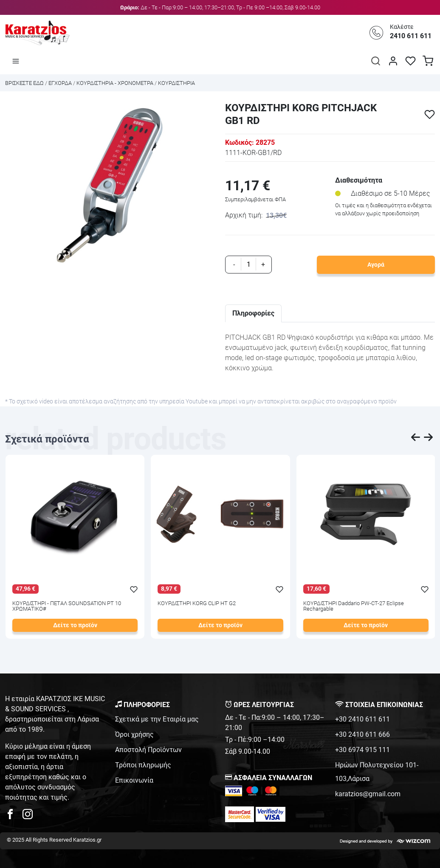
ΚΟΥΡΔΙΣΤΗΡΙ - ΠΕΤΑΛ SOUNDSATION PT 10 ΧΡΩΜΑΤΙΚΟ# (67, 606)
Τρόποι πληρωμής (143, 765)
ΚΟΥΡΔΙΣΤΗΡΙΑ (176, 83)
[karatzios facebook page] (14, 816)
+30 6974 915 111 (362, 750)
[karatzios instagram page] (28, 816)
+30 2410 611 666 (362, 734)
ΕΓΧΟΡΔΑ (60, 83)
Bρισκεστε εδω (25, 83)
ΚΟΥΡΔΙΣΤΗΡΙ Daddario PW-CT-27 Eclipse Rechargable (354, 606)
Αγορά (376, 265)
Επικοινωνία (134, 780)
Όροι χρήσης (134, 734)
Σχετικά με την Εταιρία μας (157, 719)
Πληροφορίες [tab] (253, 313)
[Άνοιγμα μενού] (16, 61)
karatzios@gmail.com (368, 794)
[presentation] (416, 439)
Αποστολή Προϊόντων (148, 750)
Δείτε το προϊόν (75, 625)
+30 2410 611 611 (362, 719)
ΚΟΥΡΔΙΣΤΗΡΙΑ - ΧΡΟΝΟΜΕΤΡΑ (115, 83)
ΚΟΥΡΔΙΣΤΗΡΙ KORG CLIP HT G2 (197, 604)
